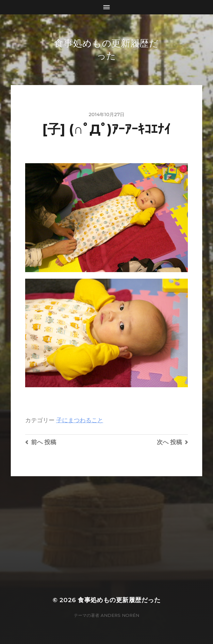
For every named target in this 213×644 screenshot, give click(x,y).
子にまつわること (80, 420)
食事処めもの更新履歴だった (119, 600)
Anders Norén (120, 615)
